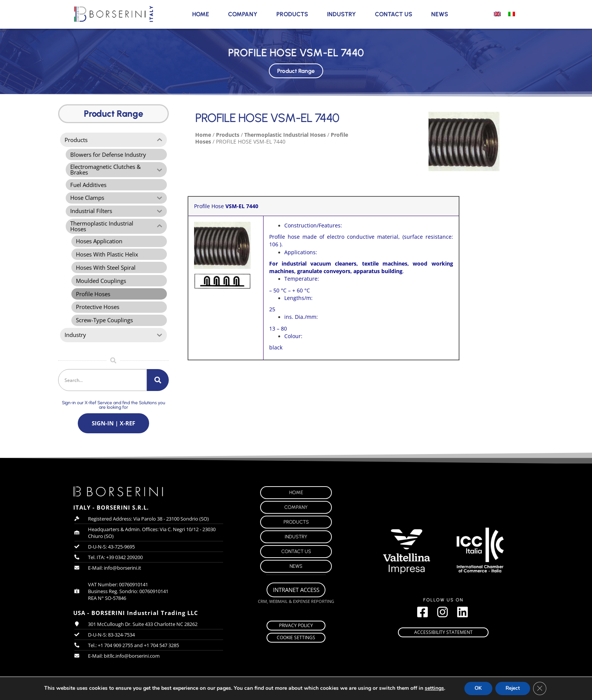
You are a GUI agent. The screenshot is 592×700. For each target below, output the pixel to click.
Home (201, 14)
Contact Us (394, 14)
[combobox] (103, 386)
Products (292, 14)
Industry (341, 14)
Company (243, 14)
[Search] (158, 386)
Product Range (296, 69)
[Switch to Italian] (512, 14)
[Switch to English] (497, 14)
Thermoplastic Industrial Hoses (285, 135)
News (440, 14)
